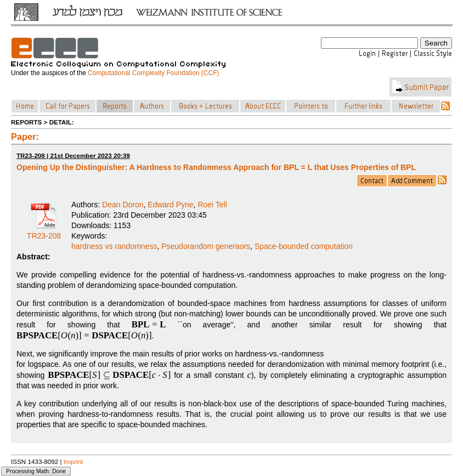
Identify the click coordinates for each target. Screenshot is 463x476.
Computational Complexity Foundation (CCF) (153, 73)
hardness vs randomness (114, 246)
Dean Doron (123, 205)
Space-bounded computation (304, 246)
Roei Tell (212, 205)
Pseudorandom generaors (206, 246)
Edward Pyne (170, 205)
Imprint (74, 461)
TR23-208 (44, 232)
